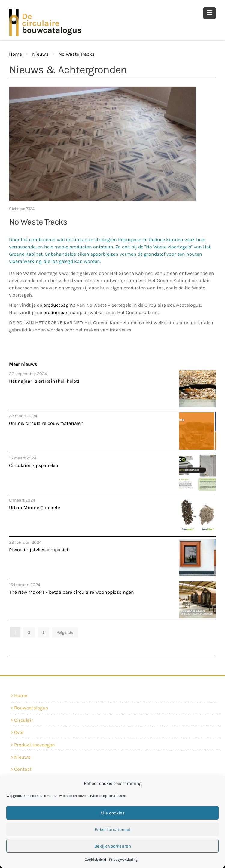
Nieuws (40, 54)
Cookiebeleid (95, 860)
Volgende (65, 632)
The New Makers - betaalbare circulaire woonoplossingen (71, 592)
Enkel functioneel (112, 829)
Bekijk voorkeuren (113, 846)
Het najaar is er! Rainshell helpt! (44, 381)
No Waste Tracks (38, 222)
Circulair (25, 720)
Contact (24, 769)
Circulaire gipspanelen (34, 465)
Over (20, 732)
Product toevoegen (36, 744)
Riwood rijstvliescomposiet (39, 550)
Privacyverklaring (123, 860)
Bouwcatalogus (32, 708)
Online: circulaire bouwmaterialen (46, 423)
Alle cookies (112, 813)
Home (22, 696)
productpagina (60, 305)
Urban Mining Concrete (35, 507)
